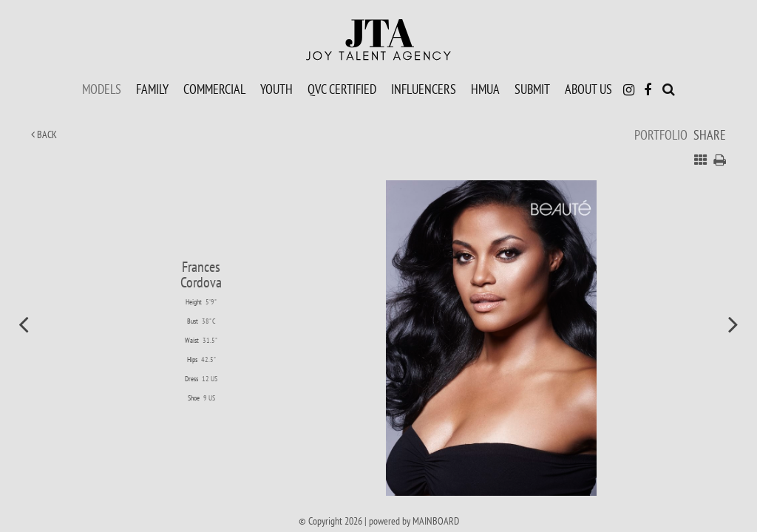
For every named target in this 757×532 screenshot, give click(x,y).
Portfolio (661, 135)
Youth (276, 89)
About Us (588, 89)
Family (152, 89)
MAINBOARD (436, 521)
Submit (532, 89)
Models (102, 89)
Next (733, 324)
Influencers (424, 89)
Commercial (214, 89)
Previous (24, 324)
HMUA (485, 89)
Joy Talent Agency (378, 40)
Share (710, 135)
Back (44, 134)
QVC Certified (342, 89)
